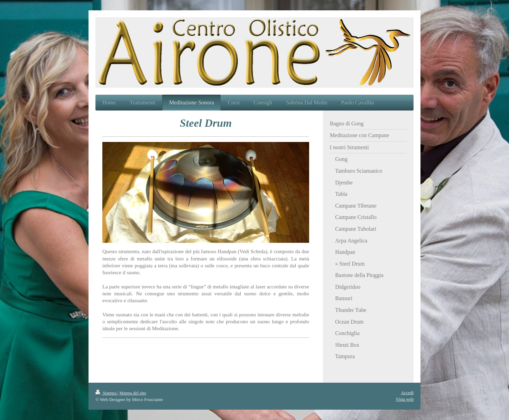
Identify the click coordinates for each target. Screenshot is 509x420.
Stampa (107, 393)
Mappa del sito (133, 393)
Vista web (405, 399)
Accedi (407, 393)
